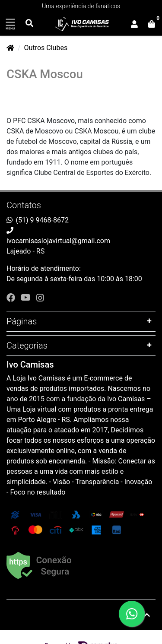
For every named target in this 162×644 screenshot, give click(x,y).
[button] (134, 24)
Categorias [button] (27, 346)
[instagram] (40, 298)
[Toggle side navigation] (10, 24)
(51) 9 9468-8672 (42, 220)
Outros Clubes (46, 48)
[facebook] (12, 298)
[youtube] (27, 298)
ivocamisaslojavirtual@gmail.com (58, 241)
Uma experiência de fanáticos (81, 6)
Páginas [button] (22, 321)
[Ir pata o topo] (147, 615)
